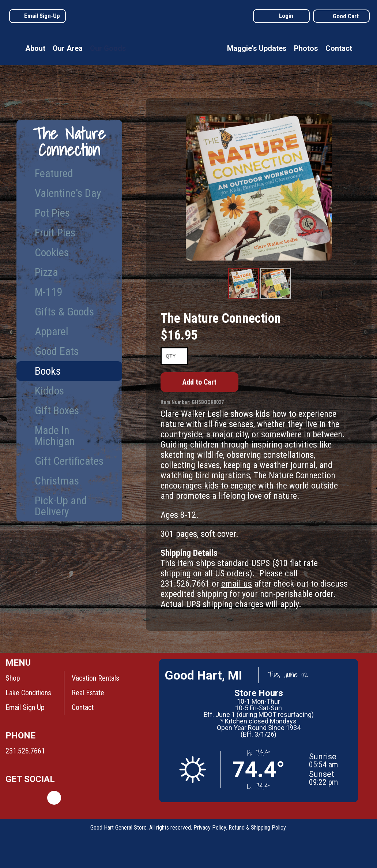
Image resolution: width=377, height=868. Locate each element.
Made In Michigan (55, 436)
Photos (306, 48)
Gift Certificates (69, 461)
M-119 (48, 292)
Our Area (68, 48)
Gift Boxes (57, 410)
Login (286, 16)
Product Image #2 (276, 298)
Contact (339, 48)
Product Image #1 (243, 298)
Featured (54, 173)
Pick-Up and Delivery (61, 506)
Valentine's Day (68, 193)
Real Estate (88, 693)
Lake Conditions (28, 693)
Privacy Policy (210, 828)
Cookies (52, 252)
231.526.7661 (25, 751)
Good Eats (57, 351)
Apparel (52, 331)
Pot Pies (52, 213)
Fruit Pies (55, 233)
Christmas (57, 481)
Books (48, 371)
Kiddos (49, 391)
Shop (13, 678)
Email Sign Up (25, 707)
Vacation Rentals (95, 678)
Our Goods (108, 48)
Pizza (46, 272)
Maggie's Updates (257, 48)
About (35, 48)
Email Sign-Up (42, 16)
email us (237, 584)
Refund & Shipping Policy (257, 828)
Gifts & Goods (64, 312)
